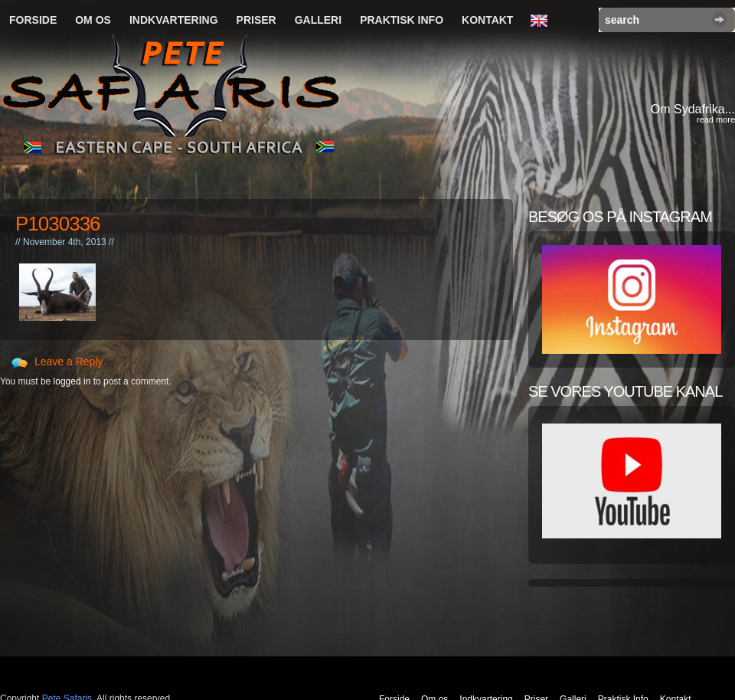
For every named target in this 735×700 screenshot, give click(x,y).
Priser (256, 20)
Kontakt (487, 20)
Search (719, 20)
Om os (93, 20)
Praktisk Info (402, 20)
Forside (33, 20)
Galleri (318, 20)
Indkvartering (174, 20)
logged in (72, 381)
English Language (543, 21)
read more (716, 119)
